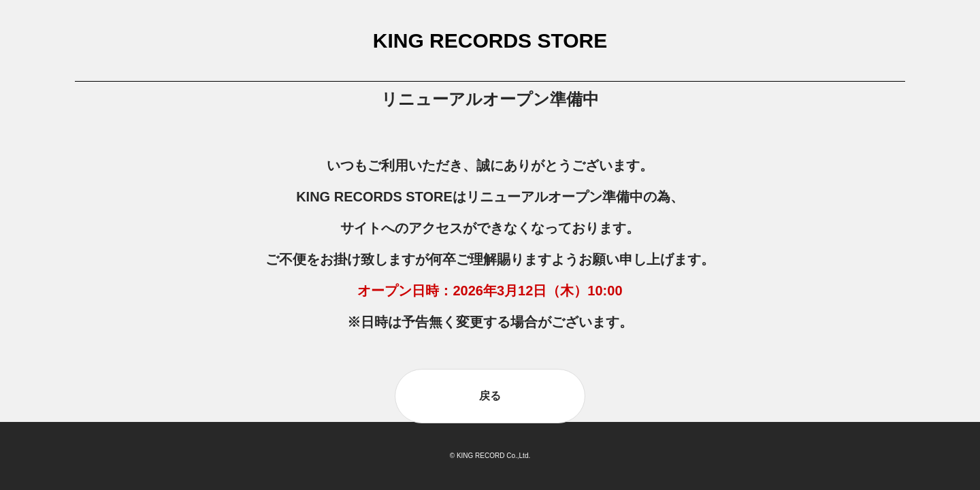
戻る (490, 396)
